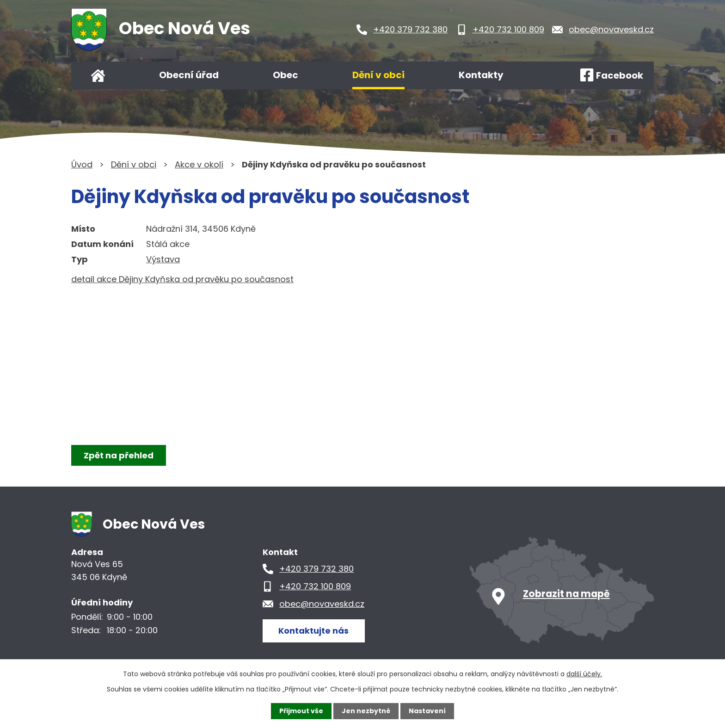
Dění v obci (378, 75)
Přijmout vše (301, 711)
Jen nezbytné (366, 711)
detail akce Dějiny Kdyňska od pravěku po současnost (182, 279)
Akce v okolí (199, 164)
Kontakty (481, 75)
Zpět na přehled (119, 455)
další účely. (584, 674)
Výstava (163, 259)
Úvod (98, 75)
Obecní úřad (189, 75)
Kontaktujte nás (313, 631)
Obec (286, 75)
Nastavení (427, 711)
